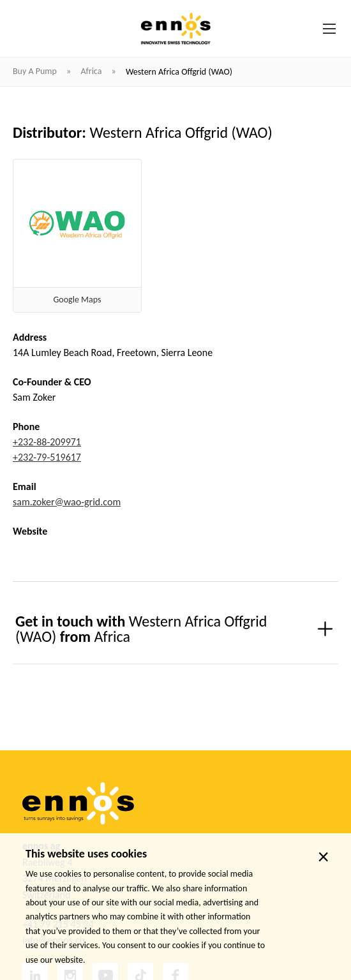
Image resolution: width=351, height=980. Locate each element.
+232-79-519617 (47, 457)
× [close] (323, 857)
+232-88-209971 (47, 442)
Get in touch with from (141, 629)
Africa (92, 71)
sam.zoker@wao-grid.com (67, 502)
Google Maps (78, 300)
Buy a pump (36, 71)
